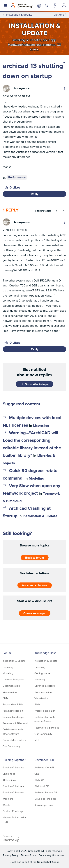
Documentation (11, 686)
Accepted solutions (34, 585)
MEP (37, 740)
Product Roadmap (13, 811)
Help (55, 6)
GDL (37, 774)
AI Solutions (9, 780)
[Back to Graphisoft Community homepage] (22, 6)
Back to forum (35, 557)
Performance (17, 177)
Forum (7, 653)
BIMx (5, 698)
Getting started (43, 673)
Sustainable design (13, 717)
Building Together (14, 760)
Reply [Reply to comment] (35, 349)
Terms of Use (29, 855)
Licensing (41, 425)
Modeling (37, 478)
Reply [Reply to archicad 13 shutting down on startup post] (35, 194)
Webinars (8, 799)
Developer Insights (45, 799)
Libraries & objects (13, 679)
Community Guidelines (51, 855)
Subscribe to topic (37, 384)
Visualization (10, 692)
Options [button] (59, 15)
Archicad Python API (46, 792)
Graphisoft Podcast (13, 792)
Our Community (11, 746)
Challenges (9, 774)
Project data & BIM (13, 704)
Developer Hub (44, 760)
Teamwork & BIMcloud (15, 723)
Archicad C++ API (44, 767)
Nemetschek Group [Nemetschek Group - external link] (48, 862)
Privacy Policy (11, 855)
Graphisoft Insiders (13, 786)
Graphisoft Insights (13, 767)
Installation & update (40, 516)
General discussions (14, 740)
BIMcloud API (42, 786)
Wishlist (7, 805)
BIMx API (39, 780)
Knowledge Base (45, 653)
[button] (6, 187)
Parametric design (13, 711)
